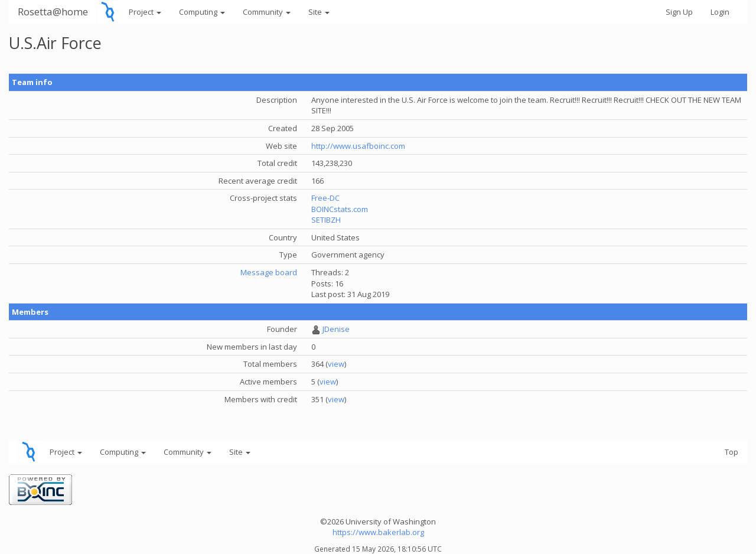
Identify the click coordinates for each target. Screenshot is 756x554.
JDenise (336, 329)
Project (145, 12)
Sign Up (679, 12)
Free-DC (325, 198)
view (336, 364)
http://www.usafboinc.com (358, 146)
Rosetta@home (53, 12)
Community (267, 12)
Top (731, 452)
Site (319, 12)
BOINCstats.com (340, 209)
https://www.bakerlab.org (378, 532)
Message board (269, 272)
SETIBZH (326, 220)
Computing (202, 12)
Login (720, 12)
